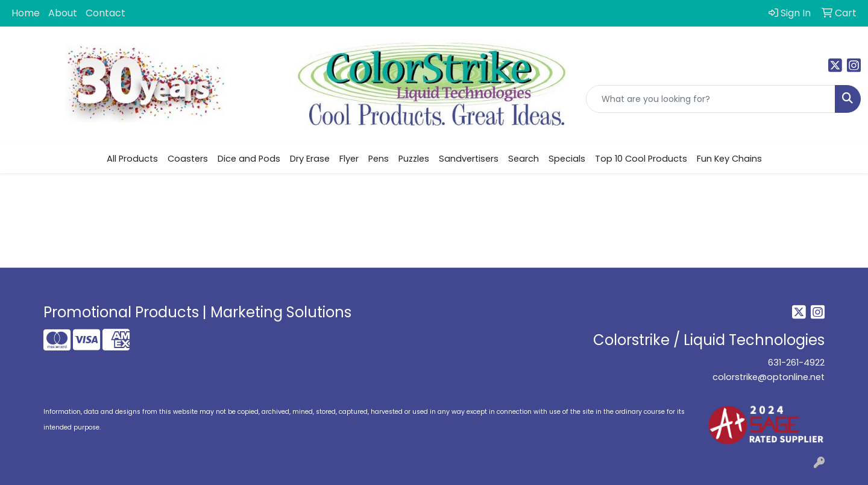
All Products (132, 159)
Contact (105, 13)
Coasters (188, 159)
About (63, 13)
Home (26, 13)
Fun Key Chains (729, 159)
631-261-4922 (796, 363)
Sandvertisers (469, 159)
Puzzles (414, 159)
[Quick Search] (711, 99)
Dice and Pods (249, 159)
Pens (379, 159)
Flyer (349, 159)
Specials (567, 159)
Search (524, 159)
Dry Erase (310, 159)
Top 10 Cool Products (641, 159)
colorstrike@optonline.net (769, 377)
